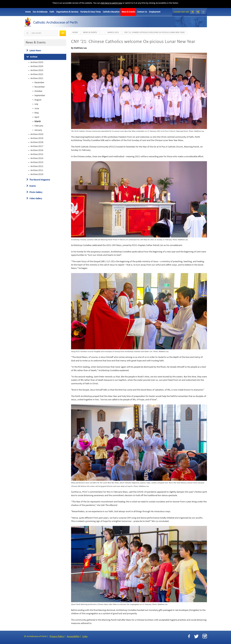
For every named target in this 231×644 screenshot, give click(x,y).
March (38, 121)
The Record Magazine (38, 180)
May (37, 113)
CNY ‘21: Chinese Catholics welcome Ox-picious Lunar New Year (154, 33)
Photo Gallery (34, 192)
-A (192, 12)
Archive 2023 (37, 70)
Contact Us (142, 12)
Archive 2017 (37, 146)
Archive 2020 (37, 134)
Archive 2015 (37, 154)
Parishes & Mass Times (91, 12)
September (40, 96)
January (38, 130)
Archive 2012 (37, 166)
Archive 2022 (37, 74)
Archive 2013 (37, 162)
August (38, 100)
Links (85, 636)
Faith (52, 12)
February (39, 126)
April (37, 117)
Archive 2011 (37, 170)
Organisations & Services (67, 12)
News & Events (128, 12)
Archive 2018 (37, 142)
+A (198, 12)
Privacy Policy (57, 636)
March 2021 (113, 33)
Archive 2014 (37, 158)
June (37, 108)
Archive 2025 (37, 62)
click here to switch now (111, 3)
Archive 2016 (37, 150)
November (40, 87)
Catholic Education (111, 12)
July (36, 104)
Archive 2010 (37, 174)
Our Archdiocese (40, 12)
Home (28, 12)
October (38, 91)
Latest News (34, 51)
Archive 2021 (37, 78)
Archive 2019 (37, 138)
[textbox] (41, 33)
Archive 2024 (37, 66)
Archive (32, 57)
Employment (155, 12)
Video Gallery (34, 199)
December (39, 83)
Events (31, 186)
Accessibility (73, 636)
